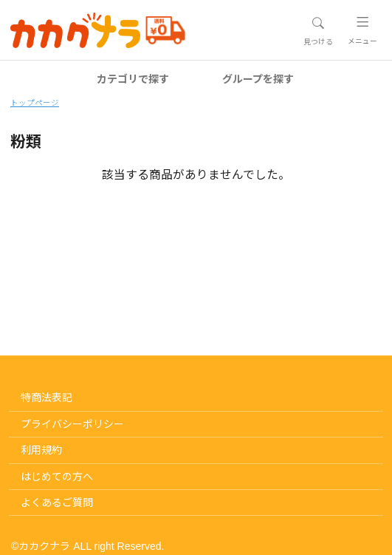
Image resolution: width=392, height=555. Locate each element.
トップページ (35, 103)
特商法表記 (47, 398)
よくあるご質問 (57, 503)
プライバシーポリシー (72, 424)
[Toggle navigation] (318, 31)
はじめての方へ (57, 477)
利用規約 (41, 450)
